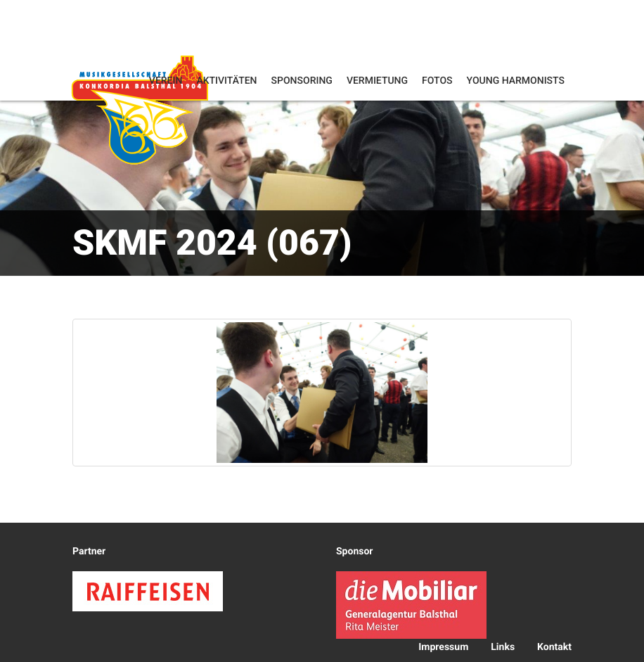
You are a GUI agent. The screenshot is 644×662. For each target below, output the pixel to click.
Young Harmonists (516, 81)
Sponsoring (302, 81)
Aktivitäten (226, 81)
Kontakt (554, 647)
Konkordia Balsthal (140, 109)
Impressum (443, 647)
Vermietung (377, 81)
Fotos (437, 81)
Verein (166, 81)
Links (503, 647)
